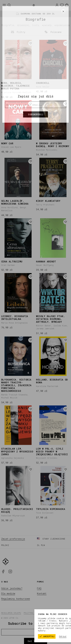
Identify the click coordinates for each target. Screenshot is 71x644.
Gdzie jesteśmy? (12, 588)
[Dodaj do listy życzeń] (31, 43)
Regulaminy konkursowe (16, 599)
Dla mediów (8, 593)
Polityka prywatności (36, 613)
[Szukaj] (9, 5)
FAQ (39, 588)
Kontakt (42, 593)
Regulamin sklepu (11, 613)
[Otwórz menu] (4, 5)
